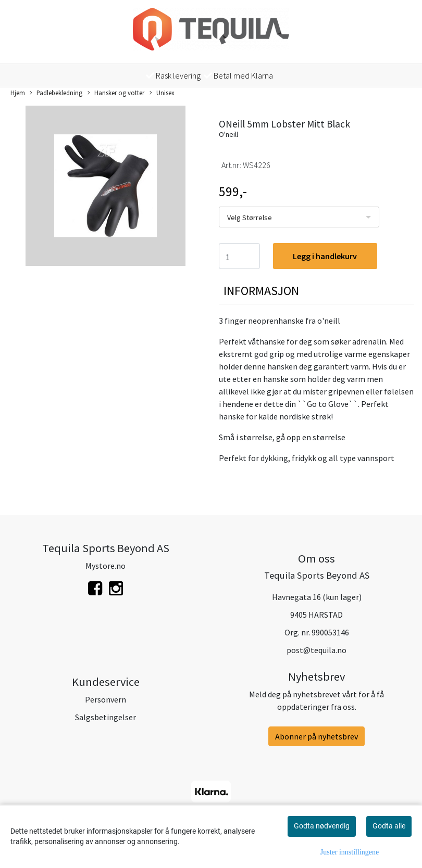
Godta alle (389, 826)
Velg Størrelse (250, 218)
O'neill (228, 134)
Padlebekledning (56, 93)
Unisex (162, 93)
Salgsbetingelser (106, 717)
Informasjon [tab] (261, 291)
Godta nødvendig (322, 826)
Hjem (18, 93)
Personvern (106, 699)
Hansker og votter (116, 93)
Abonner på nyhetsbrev (317, 736)
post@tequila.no (317, 650)
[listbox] (299, 217)
